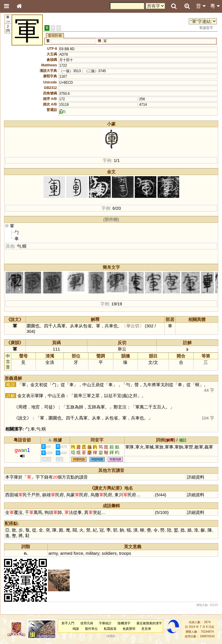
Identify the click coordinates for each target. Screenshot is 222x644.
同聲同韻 (79, 459)
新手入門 (68, 623)
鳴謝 (76, 629)
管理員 (111, 636)
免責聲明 (129, 629)
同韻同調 (97, 459)
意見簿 (146, 629)
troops (125, 553)
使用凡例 (87, 623)
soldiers (109, 553)
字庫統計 (105, 623)
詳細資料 (196, 477)
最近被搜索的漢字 (149, 623)
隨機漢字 (124, 623)
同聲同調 (115, 459)
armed (66, 553)
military (92, 553)
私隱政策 (110, 629)
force (78, 553)
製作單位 (91, 629)
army (53, 553)
